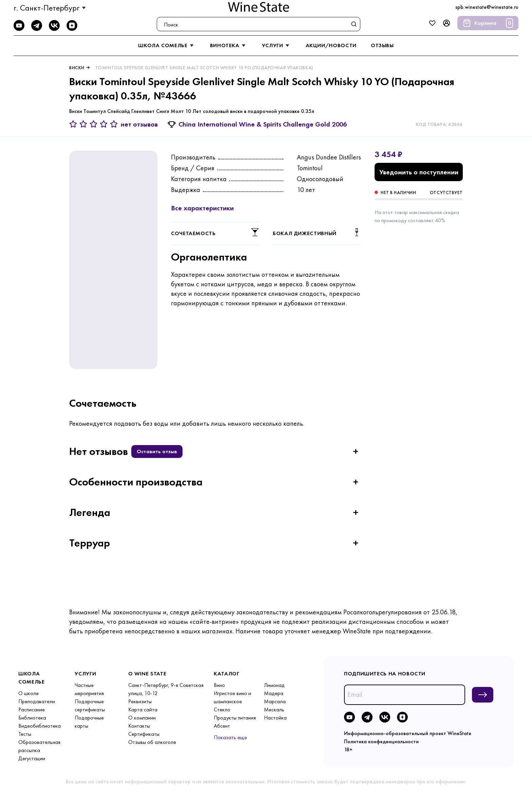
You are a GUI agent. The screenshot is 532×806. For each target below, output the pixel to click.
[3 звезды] (95, 124)
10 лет (306, 190)
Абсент (222, 726)
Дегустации (32, 758)
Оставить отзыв (157, 451)
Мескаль (274, 709)
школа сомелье (167, 45)
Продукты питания (235, 718)
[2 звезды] (84, 124)
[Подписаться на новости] (483, 695)
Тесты (25, 734)
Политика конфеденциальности (381, 741)
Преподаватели (37, 701)
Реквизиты (140, 701)
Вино (219, 685)
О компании (142, 718)
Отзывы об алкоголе (152, 742)
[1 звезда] (74, 124)
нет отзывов (139, 124)
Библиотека (32, 718)
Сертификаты (144, 734)
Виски (77, 68)
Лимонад (274, 685)
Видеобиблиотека (40, 726)
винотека (229, 45)
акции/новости (331, 45)
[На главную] (259, 7)
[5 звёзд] (114, 124)
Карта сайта (143, 709)
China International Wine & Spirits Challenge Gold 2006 (263, 124)
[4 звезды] (105, 124)
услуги (277, 45)
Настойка (275, 718)
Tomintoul (310, 168)
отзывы (382, 45)
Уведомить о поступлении (419, 172)
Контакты (139, 726)
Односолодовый (320, 179)
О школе (28, 693)
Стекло (222, 709)
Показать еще (230, 737)
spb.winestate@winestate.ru (487, 7)
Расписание (32, 709)
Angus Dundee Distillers (329, 157)
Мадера (274, 693)
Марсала (275, 701)
